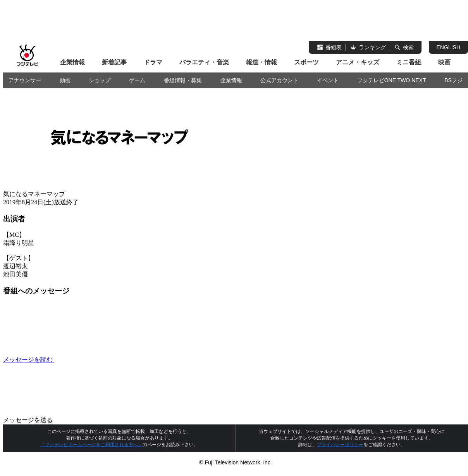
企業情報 (72, 62)
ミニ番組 (409, 62)
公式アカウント (279, 80)
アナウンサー (25, 80)
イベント (328, 80)
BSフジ (453, 80)
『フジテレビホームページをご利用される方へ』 (91, 445)
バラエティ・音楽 (204, 62)
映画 (444, 62)
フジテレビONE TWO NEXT (392, 80)
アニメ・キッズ (358, 62)
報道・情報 (262, 62)
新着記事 (114, 62)
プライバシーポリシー (340, 445)
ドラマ (153, 62)
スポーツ (306, 62)
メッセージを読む (87, 360)
